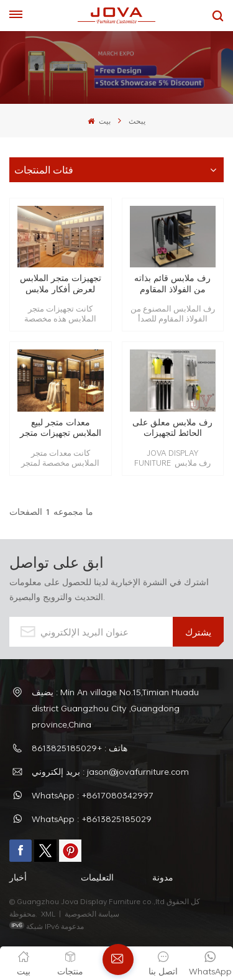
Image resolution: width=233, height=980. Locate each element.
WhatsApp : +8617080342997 (93, 795)
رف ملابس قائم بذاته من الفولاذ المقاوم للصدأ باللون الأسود (172, 283)
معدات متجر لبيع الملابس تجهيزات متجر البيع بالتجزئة (61, 428)
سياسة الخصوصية (93, 913)
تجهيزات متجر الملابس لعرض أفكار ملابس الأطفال (61, 283)
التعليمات (97, 877)
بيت (99, 121)
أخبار (18, 877)
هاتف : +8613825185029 (80, 748)
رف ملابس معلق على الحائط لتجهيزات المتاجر (172, 428)
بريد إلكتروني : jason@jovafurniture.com (110, 771)
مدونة (163, 877)
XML (48, 913)
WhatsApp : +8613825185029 (92, 819)
